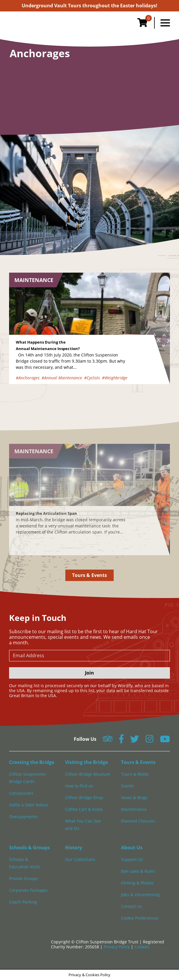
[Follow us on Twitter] (134, 741)
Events (127, 786)
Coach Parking (23, 902)
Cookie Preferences (140, 918)
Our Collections (80, 859)
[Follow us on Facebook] (121, 741)
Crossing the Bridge (32, 762)
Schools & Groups (29, 847)
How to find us (79, 786)
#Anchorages (28, 378)
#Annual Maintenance (62, 378)
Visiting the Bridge (86, 762)
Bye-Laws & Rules (138, 871)
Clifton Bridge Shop (84, 798)
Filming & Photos (137, 883)
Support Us (132, 859)
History (74, 847)
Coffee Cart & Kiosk (84, 809)
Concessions (21, 793)
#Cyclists (92, 378)
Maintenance (134, 809)
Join (90, 673)
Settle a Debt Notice (29, 805)
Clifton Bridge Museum (88, 774)
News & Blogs (134, 798)
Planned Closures (138, 821)
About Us (132, 847)
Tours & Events (90, 575)
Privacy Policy (117, 947)
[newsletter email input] (90, 656)
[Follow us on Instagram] (149, 741)
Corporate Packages (28, 890)
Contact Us (132, 906)
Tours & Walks (135, 774)
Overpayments (23, 817)
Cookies (142, 947)
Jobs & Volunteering (140, 895)
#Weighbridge (115, 378)
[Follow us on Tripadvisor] (108, 741)
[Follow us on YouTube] (165, 741)
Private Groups (24, 878)
